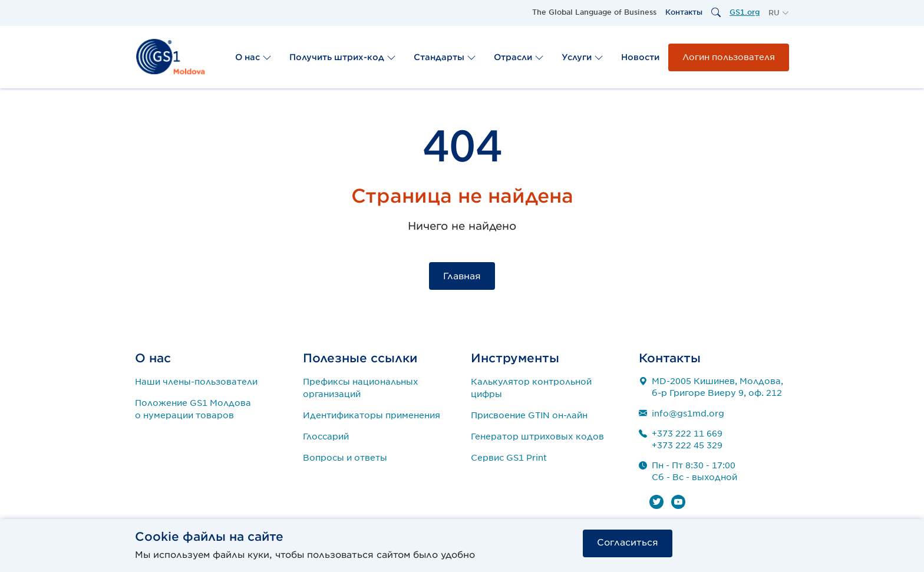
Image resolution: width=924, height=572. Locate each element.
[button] (779, 13)
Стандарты (445, 57)
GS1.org (745, 12)
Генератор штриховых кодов (537, 437)
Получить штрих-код (343, 57)
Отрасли (519, 57)
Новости (640, 57)
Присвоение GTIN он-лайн (529, 415)
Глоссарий (326, 437)
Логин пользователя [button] (729, 57)
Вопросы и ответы (345, 458)
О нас (253, 57)
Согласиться (628, 543)
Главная (462, 276)
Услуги (583, 57)
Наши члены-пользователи (196, 382)
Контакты (684, 12)
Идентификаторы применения (372, 415)
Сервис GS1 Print (509, 458)
